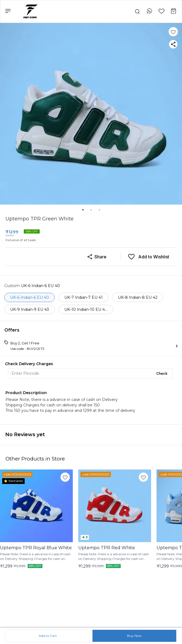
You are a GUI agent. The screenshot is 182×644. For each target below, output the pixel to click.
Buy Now (134, 636)
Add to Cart (48, 636)
